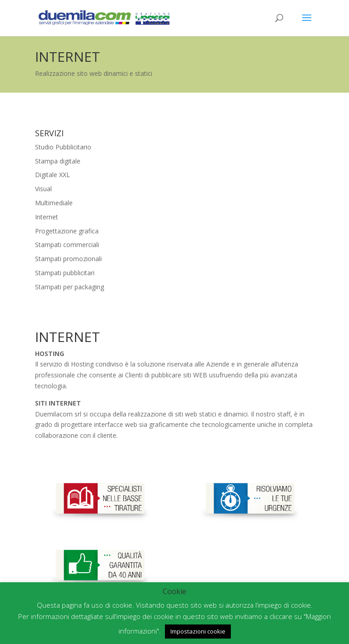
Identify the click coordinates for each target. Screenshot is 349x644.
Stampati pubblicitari (65, 273)
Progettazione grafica (67, 231)
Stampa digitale (58, 161)
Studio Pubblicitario (63, 147)
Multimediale (54, 203)
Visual (43, 189)
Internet (47, 217)
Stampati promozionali (68, 259)
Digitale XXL (52, 175)
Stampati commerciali (67, 245)
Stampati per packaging (70, 287)
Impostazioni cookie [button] (198, 631)
